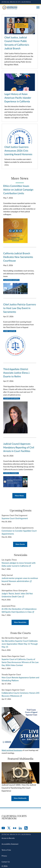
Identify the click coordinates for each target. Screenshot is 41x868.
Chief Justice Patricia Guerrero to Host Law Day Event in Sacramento (20, 308)
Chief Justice (10, 331)
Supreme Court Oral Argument (15, 519)
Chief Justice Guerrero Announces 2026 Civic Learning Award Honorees (18, 151)
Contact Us (6, 862)
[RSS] (26, 828)
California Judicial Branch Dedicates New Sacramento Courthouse (18, 257)
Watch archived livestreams (12, 750)
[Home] (18, 8)
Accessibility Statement (10, 844)
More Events (20, 544)
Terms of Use (6, 850)
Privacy (4, 856)
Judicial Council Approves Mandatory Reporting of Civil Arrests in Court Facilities (19, 448)
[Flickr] (15, 828)
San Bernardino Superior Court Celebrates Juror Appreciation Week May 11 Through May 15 (20, 644)
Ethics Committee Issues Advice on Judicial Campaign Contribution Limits (18, 190)
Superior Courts (11, 280)
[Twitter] (9, 828)
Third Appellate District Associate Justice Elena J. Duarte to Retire (17, 373)
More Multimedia (20, 798)
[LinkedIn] (20, 828)
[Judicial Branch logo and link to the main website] (20, 2)
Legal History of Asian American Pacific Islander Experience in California (18, 98)
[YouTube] (3, 828)
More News (19, 496)
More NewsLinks (20, 622)
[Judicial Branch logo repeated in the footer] (20, 834)
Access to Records (8, 838)
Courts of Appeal (12, 399)
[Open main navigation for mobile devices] (38, 8)
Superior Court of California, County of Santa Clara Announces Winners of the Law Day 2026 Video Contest (20, 662)
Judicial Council (11, 473)
